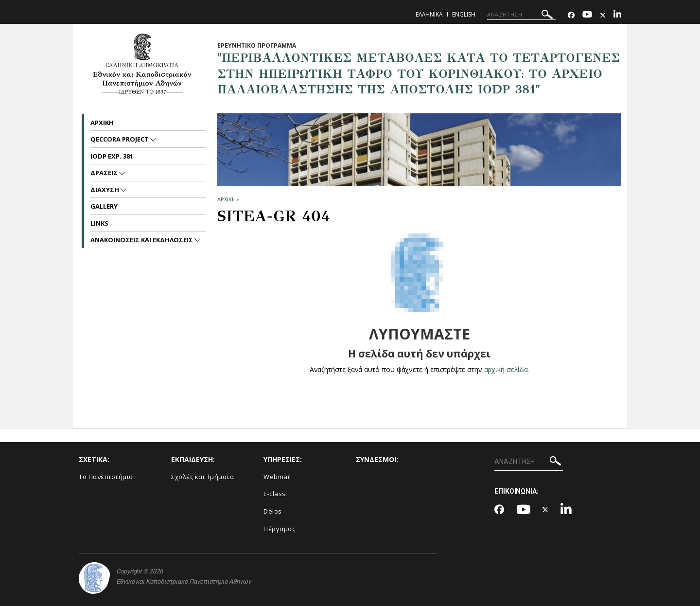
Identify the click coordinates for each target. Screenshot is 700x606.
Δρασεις (105, 173)
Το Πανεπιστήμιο (106, 477)
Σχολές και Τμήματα (202, 477)
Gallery (104, 206)
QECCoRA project (120, 139)
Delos (273, 511)
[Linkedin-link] (617, 15)
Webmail (277, 477)
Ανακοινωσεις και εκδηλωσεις (142, 240)
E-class (275, 494)
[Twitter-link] (603, 15)
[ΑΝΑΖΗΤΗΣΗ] (521, 15)
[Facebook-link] (571, 15)
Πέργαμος (279, 529)
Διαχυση (105, 190)
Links (99, 223)
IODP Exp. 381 (112, 156)
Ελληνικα (429, 14)
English (464, 14)
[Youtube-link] (587, 15)
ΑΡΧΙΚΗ (226, 199)
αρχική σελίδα (506, 369)
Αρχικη (102, 123)
